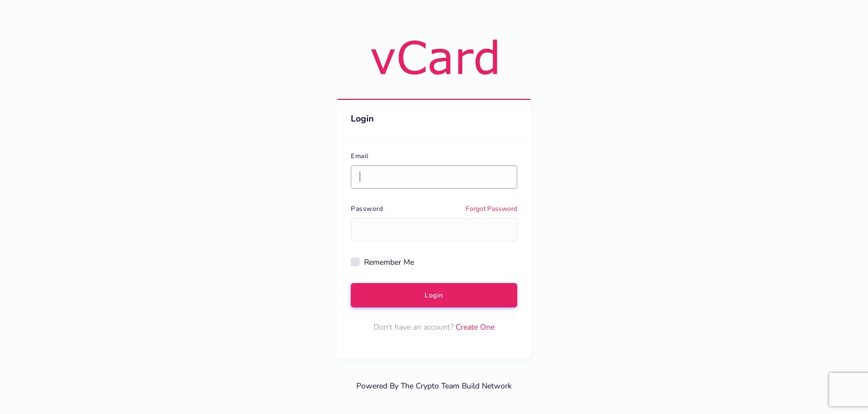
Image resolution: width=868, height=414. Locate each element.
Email (360, 156)
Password (367, 209)
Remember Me (389, 262)
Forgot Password (491, 209)
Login (434, 295)
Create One (475, 327)
